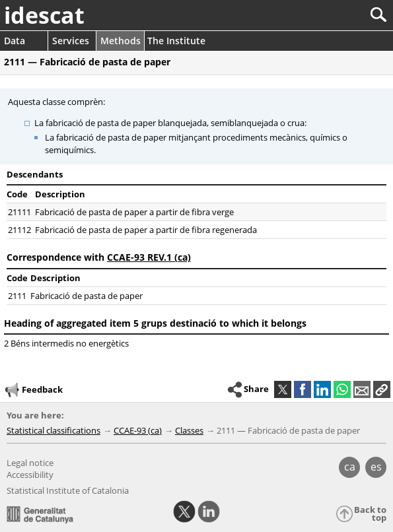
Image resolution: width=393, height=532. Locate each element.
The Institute (176, 41)
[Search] (335, 15)
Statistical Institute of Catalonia (68, 490)
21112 (19, 230)
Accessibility (30, 475)
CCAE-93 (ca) (138, 430)
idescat (44, 15)
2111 (17, 296)
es (376, 467)
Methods (121, 41)
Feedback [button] (33, 390)
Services (71, 41)
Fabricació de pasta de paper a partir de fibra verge (134, 212)
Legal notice (30, 463)
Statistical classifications (54, 430)
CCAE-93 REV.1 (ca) (149, 257)
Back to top (370, 514)
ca (350, 467)
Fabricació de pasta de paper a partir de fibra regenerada (146, 230)
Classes (189, 430)
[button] (382, 389)
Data (15, 41)
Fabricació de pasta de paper (87, 296)
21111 (19, 212)
